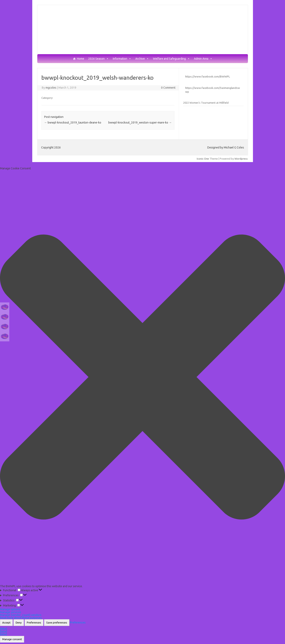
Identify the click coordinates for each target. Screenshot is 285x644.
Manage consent (12, 639)
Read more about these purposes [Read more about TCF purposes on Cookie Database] (21, 618)
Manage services (11, 612)
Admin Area (203, 59)
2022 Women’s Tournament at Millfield (206, 103)
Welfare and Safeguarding (171, 59)
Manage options (10, 609)
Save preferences (57, 623)
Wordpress (241, 159)
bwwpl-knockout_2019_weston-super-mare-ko (140, 123)
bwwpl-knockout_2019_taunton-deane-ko (73, 123)
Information (122, 59)
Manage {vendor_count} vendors (21, 615)
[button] (142, 377)
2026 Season (98, 59)
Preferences (34, 623)
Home (81, 59)
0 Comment (168, 88)
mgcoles (51, 88)
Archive (142, 59)
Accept (6, 623)
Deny (19, 623)
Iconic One (203, 159)
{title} (4, 629)
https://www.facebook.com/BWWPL (208, 76)
